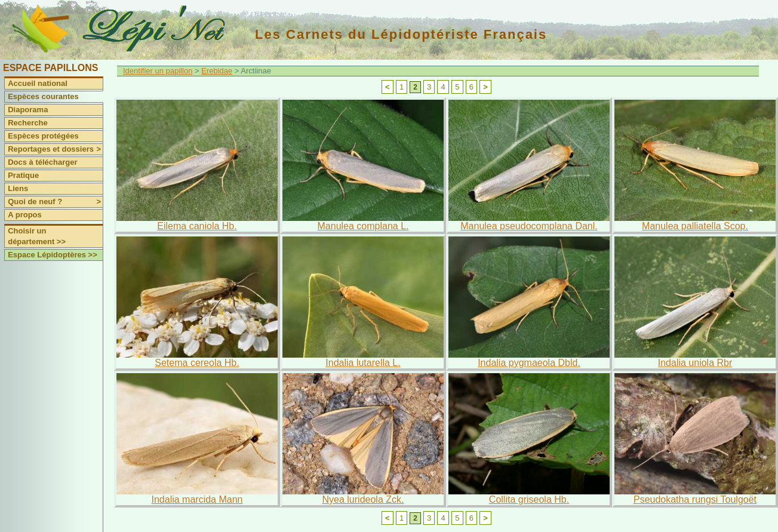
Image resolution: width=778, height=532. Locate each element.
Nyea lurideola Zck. (363, 499)
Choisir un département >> (37, 236)
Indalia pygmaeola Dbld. (529, 363)
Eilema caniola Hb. (197, 226)
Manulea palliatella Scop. (695, 226)
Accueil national (38, 83)
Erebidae (217, 71)
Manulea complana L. (363, 226)
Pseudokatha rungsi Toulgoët (695, 499)
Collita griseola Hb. (529, 499)
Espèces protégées (43, 136)
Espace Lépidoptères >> (53, 255)
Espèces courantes (43, 96)
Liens (18, 188)
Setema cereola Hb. (197, 363)
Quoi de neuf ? (55, 202)
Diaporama (28, 110)
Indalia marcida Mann (197, 499)
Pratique (23, 175)
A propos (25, 215)
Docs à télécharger (42, 162)
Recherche (27, 123)
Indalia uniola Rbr (695, 363)
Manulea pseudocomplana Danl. (529, 226)
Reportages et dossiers (55, 149)
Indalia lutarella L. (363, 363)
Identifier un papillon (158, 71)
